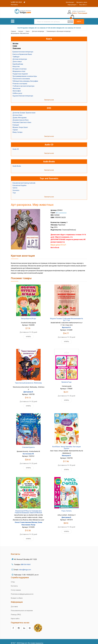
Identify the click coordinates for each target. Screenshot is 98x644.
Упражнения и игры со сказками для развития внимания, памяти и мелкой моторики (28, 510)
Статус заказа (16, 588)
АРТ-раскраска (61, 210)
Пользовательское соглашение (22, 608)
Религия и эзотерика (20, 81)
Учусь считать (67, 509)
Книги (28, 29)
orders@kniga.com (25, 567)
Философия (17, 89)
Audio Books (17, 164)
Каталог (21, 29)
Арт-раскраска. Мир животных (20, 31)
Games (15, 186)
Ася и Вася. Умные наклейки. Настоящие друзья (67, 445)
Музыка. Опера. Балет (20, 125)
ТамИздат (16, 54)
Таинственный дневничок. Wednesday (28, 381)
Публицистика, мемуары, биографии (25, 79)
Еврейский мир (18, 62)
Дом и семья (17, 59)
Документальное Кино (21, 118)
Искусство (16, 64)
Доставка (14, 604)
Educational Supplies (20, 183)
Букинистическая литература (23, 50)
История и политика (20, 67)
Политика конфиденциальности (22, 592)
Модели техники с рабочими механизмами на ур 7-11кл (67, 317)
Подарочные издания (20, 72)
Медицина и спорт (19, 69)
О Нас (13, 580)
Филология (16, 86)
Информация (72, 5)
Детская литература (38, 29)
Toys (14, 190)
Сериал (15, 128)
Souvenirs (16, 188)
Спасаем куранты (28, 445)
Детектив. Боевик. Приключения (24, 110)
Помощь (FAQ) (16, 612)
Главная (13, 29)
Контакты (14, 584)
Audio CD (16, 147)
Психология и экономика (21, 76)
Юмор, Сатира (17, 130)
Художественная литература (23, 93)
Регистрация (72, 13)
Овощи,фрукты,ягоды (28, 316)
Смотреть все (49, 97)
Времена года (67, 380)
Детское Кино (17, 113)
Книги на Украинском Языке (22, 52)
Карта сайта (15, 616)
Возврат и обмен (17, 596)
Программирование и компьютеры (25, 74)
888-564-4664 (16, 2)
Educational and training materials (24, 181)
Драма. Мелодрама (20, 115)
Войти (64, 13)
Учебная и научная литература (23, 84)
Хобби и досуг (17, 91)
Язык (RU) (83, 5)
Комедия (16, 123)
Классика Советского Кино (22, 120)
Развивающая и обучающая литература (59, 29)
